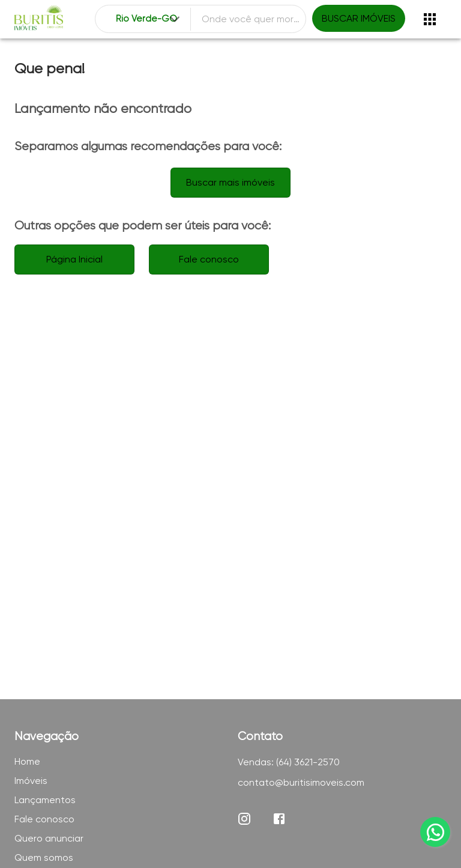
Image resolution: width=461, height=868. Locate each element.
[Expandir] (175, 19)
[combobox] (149, 20)
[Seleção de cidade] (149, 20)
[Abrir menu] (430, 19)
